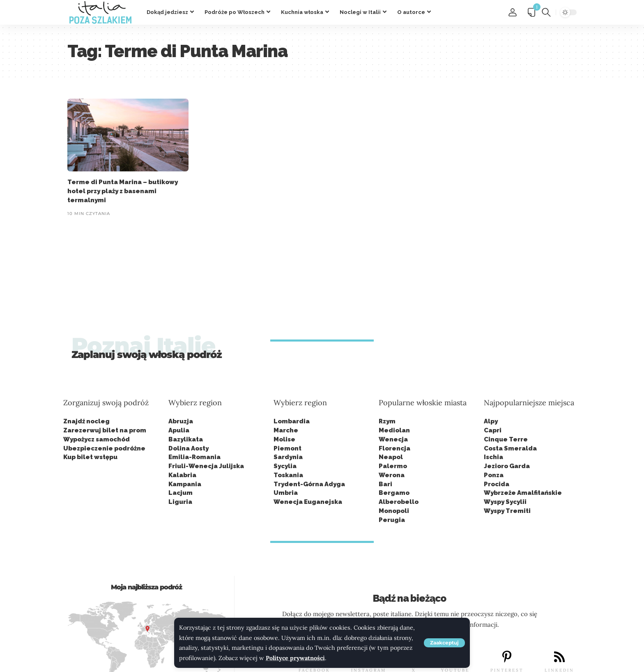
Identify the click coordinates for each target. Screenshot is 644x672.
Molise (284, 439)
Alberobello (399, 502)
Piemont (287, 448)
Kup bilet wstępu (90, 457)
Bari (385, 484)
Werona (392, 475)
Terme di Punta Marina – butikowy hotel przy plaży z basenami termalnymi (123, 191)
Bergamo (394, 493)
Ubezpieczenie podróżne (104, 448)
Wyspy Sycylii (505, 502)
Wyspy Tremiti (507, 511)
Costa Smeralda (510, 448)
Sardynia (288, 457)
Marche (286, 430)
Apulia (179, 430)
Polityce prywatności (296, 658)
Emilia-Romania (194, 457)
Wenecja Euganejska (308, 502)
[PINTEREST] (507, 657)
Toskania (288, 475)
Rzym (387, 421)
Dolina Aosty (189, 448)
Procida (497, 484)
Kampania (185, 484)
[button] (444, 643)
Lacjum (181, 493)
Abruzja (181, 421)
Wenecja (393, 439)
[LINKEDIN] (559, 657)
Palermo (393, 466)
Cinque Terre (506, 439)
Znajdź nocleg (86, 421)
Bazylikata (186, 439)
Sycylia (285, 466)
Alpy (491, 421)
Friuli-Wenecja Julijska (206, 466)
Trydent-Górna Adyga (309, 484)
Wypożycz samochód (97, 439)
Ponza (494, 475)
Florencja (394, 448)
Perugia (392, 520)
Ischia (493, 457)
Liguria (180, 502)
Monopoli (394, 511)
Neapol (391, 457)
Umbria (286, 493)
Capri (493, 430)
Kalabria (182, 475)
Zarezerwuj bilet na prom (105, 430)
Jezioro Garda (507, 466)
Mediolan (394, 430)
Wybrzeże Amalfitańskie (523, 493)
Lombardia (292, 421)
